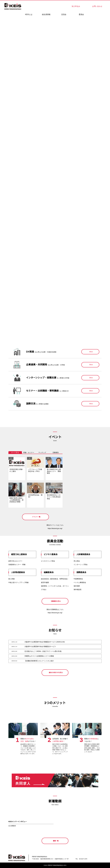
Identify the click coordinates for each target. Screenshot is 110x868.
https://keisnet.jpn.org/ (55, 528)
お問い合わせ (97, 6)
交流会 (64, 14)
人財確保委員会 (88, 554)
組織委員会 (56, 572)
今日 (94, 452)
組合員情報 (46, 14)
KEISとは (29, 14)
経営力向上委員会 (23, 554)
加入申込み (76, 6)
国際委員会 (88, 572)
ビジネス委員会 (56, 554)
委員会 (81, 14)
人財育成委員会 (23, 572)
